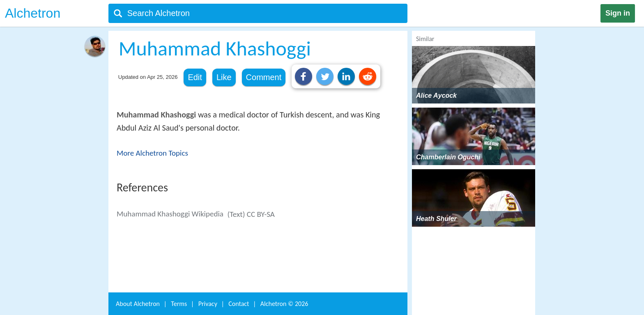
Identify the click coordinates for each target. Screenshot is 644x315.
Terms (179, 304)
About (138, 304)
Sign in (618, 13)
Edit (195, 77)
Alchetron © (284, 304)
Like (224, 77)
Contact (239, 304)
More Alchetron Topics (152, 153)
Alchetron (33, 13)
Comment (264, 77)
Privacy (208, 304)
